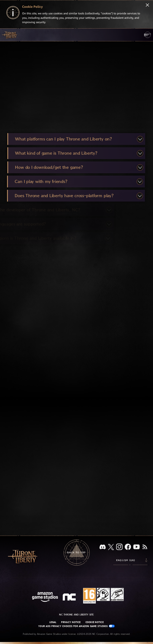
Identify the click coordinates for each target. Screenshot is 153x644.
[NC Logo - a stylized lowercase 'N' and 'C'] (70, 598)
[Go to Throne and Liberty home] (10, 35)
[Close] (147, 5)
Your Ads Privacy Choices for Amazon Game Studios (76, 626)
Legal (53, 622)
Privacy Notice (71, 622)
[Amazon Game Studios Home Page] (45, 597)
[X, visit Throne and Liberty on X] (111, 547)
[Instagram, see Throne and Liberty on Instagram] (119, 547)
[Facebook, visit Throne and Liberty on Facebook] (128, 547)
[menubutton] (148, 35)
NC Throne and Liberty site (76, 615)
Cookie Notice (95, 622)
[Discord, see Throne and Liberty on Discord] (103, 547)
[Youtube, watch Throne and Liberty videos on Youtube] (136, 547)
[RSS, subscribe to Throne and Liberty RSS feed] (145, 547)
